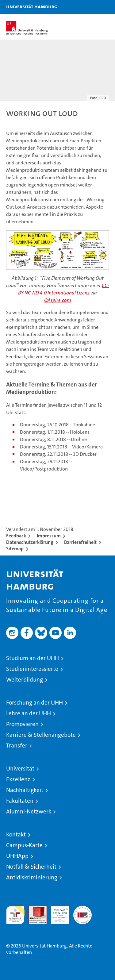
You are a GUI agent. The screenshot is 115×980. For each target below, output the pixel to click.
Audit (34, 909)
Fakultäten (20, 801)
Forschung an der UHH (34, 703)
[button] (91, 7)
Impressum (49, 536)
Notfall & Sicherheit (31, 867)
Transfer (17, 746)
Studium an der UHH (33, 658)
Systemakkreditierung (82, 909)
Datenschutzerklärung (30, 542)
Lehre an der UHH (29, 713)
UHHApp (17, 856)
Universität (20, 769)
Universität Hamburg (32, 6)
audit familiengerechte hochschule (15, 915)
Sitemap (15, 549)
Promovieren (22, 724)
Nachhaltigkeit (25, 790)
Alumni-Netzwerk (29, 811)
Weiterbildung (25, 680)
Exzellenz (18, 779)
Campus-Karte (24, 845)
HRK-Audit (57, 912)
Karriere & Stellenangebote (41, 735)
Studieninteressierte (32, 669)
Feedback (16, 536)
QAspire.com (58, 300)
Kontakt (16, 834)
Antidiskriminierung (32, 877)
